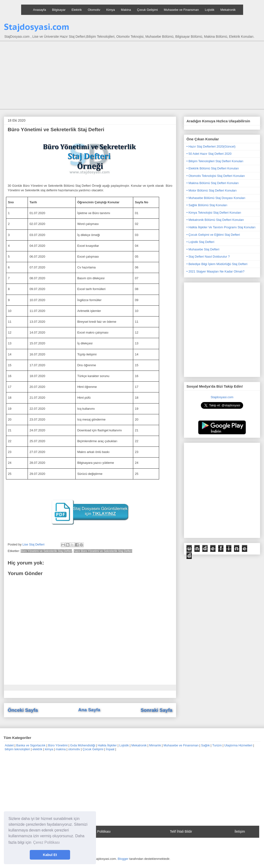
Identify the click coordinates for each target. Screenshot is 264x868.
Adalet (9, 745)
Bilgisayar (59, 10)
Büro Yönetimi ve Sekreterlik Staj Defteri (46, 551)
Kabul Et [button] (50, 855)
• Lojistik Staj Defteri (200, 242)
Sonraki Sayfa (156, 710)
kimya (49, 749)
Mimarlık (155, 745)
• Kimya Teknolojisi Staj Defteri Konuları (214, 213)
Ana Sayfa (89, 710)
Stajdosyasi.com (37, 27)
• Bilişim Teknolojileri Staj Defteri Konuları (215, 161)
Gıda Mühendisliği (83, 745)
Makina (126, 10)
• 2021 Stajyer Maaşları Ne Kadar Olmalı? (216, 271)
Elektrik (77, 10)
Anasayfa (40, 10)
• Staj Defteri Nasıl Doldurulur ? (208, 257)
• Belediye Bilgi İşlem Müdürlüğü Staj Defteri (217, 264)
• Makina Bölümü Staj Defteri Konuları (213, 183)
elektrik (37, 749)
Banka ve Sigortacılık (31, 745)
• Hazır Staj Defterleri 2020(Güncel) (211, 146)
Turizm (217, 745)
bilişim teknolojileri (17, 749)
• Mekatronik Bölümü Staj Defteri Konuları (215, 220)
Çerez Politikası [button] (46, 842)
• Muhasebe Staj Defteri (203, 249)
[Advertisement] (136, 76)
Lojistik (210, 10)
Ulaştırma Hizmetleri (238, 745)
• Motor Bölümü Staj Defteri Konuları (212, 190)
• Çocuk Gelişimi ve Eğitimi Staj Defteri (213, 235)
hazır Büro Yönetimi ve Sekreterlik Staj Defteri (103, 551)
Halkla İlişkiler (107, 745)
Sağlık (205, 745)
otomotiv (74, 749)
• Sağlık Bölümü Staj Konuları (207, 205)
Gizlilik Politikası (99, 831)
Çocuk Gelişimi (147, 10)
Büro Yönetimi (58, 745)
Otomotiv (94, 10)
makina (61, 749)
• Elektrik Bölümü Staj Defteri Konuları (213, 168)
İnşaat (110, 749)
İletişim (240, 831)
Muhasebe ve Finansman (181, 10)
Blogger (123, 859)
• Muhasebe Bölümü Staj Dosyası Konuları (216, 198)
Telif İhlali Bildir (181, 831)
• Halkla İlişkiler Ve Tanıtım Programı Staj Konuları (221, 227)
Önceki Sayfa (23, 710)
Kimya (111, 10)
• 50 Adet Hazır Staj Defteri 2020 (209, 154)
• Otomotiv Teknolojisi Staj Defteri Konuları (216, 176)
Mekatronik (228, 10)
